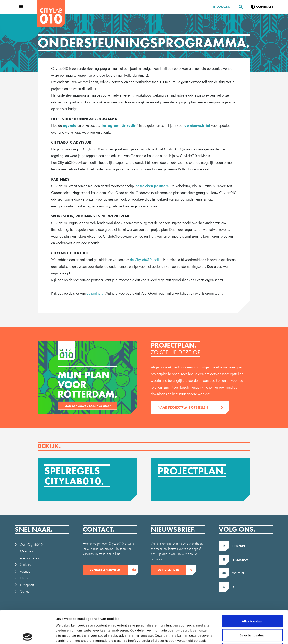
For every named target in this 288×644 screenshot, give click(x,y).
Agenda (25, 571)
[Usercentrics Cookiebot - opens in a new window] (28, 636)
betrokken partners (152, 186)
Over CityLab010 (31, 545)
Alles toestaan (253, 588)
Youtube (239, 573)
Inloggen (222, 7)
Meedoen (26, 551)
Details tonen (229, 636)
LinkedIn (129, 125)
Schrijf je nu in (172, 570)
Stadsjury (26, 565)
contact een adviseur (109, 570)
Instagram (110, 125)
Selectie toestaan (253, 602)
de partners (95, 293)
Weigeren (252, 616)
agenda (70, 125)
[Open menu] (20, 7)
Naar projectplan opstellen (186, 407)
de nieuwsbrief (198, 125)
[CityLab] (51, 14)
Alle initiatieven (29, 558)
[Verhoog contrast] (262, 7)
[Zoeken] (239, 7)
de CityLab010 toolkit (145, 260)
